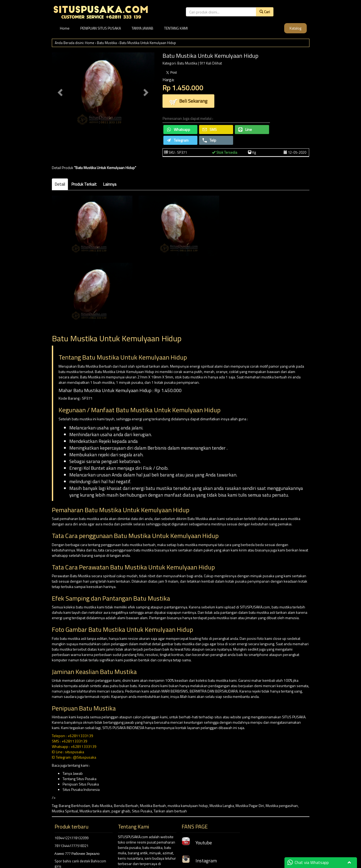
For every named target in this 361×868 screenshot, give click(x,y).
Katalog (295, 28)
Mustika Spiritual (65, 811)
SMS (210, 129)
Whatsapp (178, 129)
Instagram (199, 861)
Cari (265, 12)
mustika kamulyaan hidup (188, 806)
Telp (209, 140)
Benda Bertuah (126, 806)
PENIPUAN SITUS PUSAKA (101, 28)
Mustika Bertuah (153, 806)
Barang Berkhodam (75, 806)
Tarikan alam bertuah (170, 811)
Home (65, 28)
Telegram (178, 140)
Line (245, 129)
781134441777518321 (71, 846)
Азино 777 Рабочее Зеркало (77, 853)
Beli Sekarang (188, 101)
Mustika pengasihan (282, 806)
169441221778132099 (71, 838)
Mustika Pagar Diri (250, 806)
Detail (60, 184)
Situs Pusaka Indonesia (81, 789)
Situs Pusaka (142, 811)
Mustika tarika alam (95, 811)
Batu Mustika (107, 43)
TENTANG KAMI (176, 28)
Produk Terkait (84, 184)
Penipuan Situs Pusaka (81, 784)
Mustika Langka (222, 806)
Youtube (197, 843)
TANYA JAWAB (142, 28)
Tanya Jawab (73, 773)
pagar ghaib (121, 811)
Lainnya (110, 184)
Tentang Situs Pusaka (80, 779)
